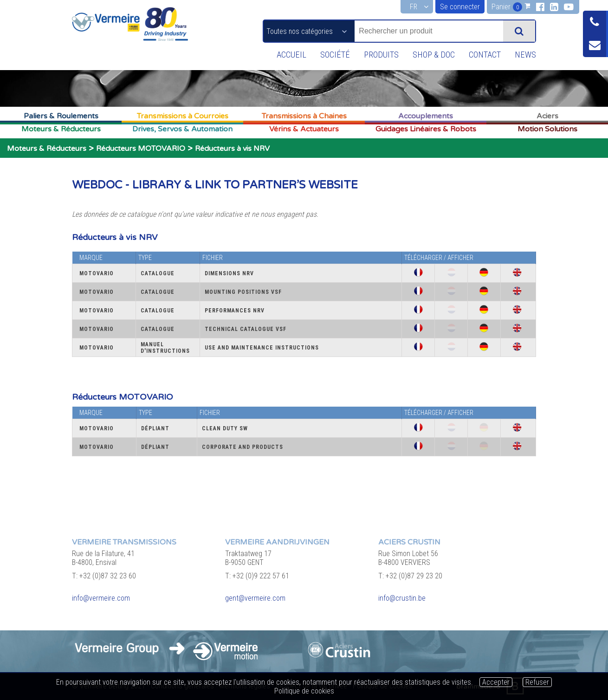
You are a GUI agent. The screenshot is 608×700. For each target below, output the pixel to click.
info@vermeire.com (101, 598)
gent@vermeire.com (255, 598)
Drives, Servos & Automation (182, 129)
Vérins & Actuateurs (304, 129)
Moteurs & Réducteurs (61, 129)
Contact (483, 55)
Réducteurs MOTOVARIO (141, 149)
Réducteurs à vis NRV (232, 149)
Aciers (547, 116)
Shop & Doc (430, 55)
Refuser (537, 682)
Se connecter (460, 7)
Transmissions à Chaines (304, 116)
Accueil (283, 55)
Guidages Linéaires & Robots (426, 129)
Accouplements (426, 116)
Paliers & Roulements (61, 116)
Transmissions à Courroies (183, 116)
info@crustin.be (402, 598)
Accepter (496, 682)
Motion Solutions (547, 129)
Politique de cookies (304, 691)
